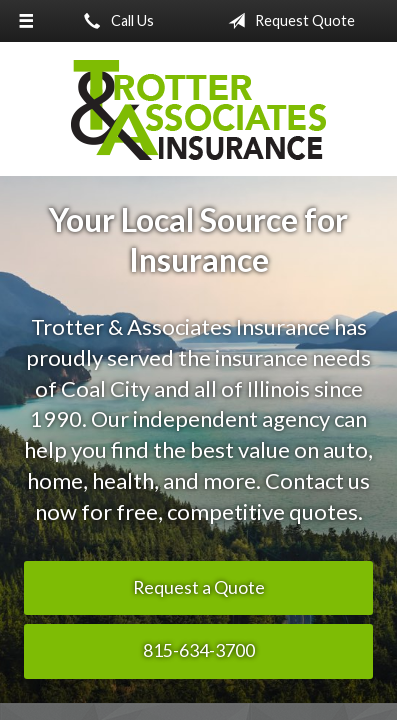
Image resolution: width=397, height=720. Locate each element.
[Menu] (26, 21)
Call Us (115, 21)
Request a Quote (199, 587)
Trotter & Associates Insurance (199, 110)
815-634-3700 (199, 650)
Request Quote (287, 21)
